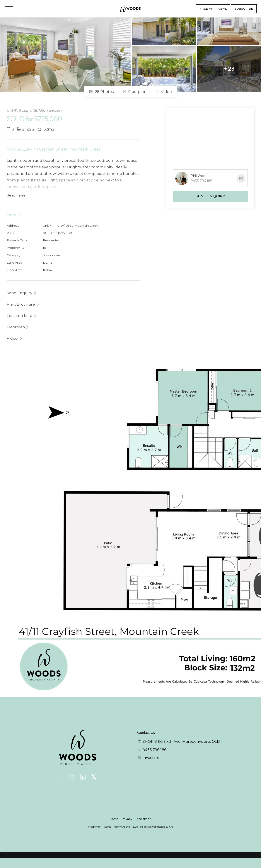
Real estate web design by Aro (156, 827)
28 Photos (101, 92)
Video (164, 92)
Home (114, 819)
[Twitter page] (94, 777)
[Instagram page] (73, 777)
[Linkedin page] (84, 777)
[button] (23, 304)
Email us (151, 758)
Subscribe (244, 9)
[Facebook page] (62, 777)
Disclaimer (143, 819)
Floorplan (135, 92)
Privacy (127, 819)
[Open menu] (9, 9)
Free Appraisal (213, 9)
